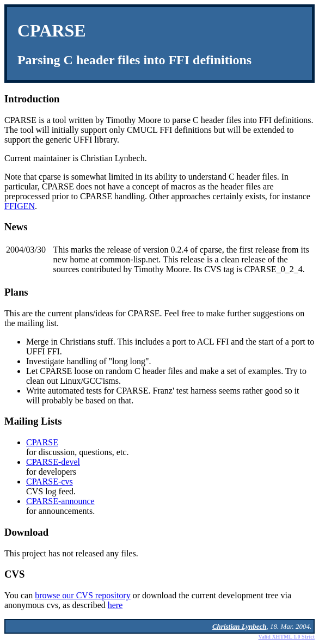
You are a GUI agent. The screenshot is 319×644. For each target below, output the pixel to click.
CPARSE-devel (53, 462)
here (115, 605)
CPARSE (42, 442)
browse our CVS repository (83, 595)
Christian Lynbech (240, 626)
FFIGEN (20, 206)
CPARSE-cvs (50, 482)
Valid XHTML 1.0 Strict (286, 637)
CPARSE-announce (60, 501)
